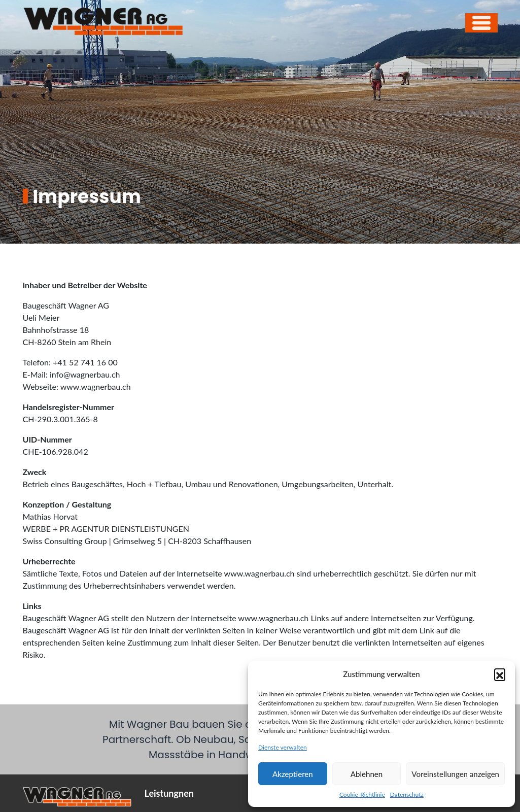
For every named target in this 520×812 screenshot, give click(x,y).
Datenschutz (407, 794)
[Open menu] (481, 23)
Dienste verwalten (283, 747)
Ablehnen (367, 774)
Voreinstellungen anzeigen (455, 774)
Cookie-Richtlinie (362, 794)
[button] (500, 674)
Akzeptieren (293, 774)
